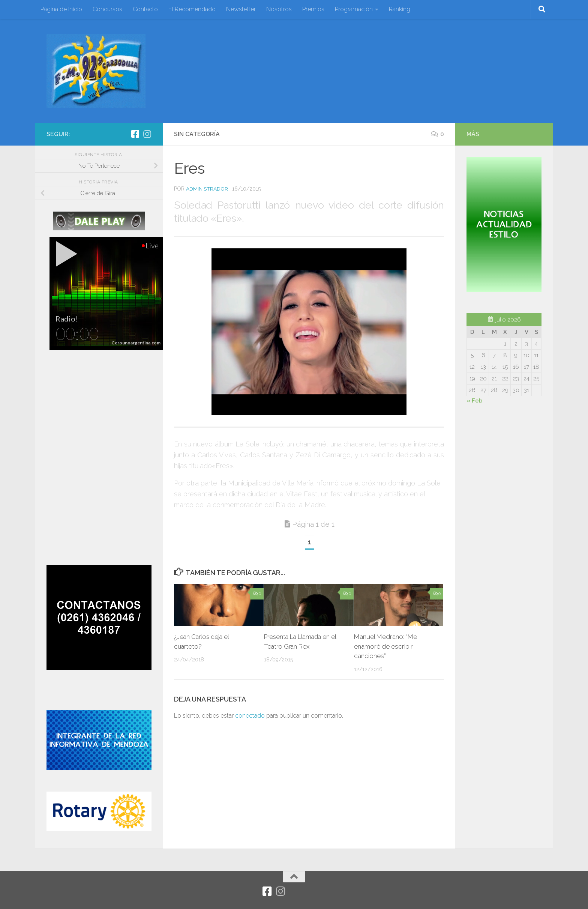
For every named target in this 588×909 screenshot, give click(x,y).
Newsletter (241, 9)
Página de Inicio (61, 9)
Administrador (207, 189)
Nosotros (279, 9)
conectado (250, 716)
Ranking (400, 9)
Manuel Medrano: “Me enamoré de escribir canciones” (385, 646)
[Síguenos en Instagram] (147, 134)
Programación (354, 9)
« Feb (475, 401)
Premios (313, 9)
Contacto (145, 9)
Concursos (107, 9)
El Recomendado (192, 9)
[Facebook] (135, 134)
